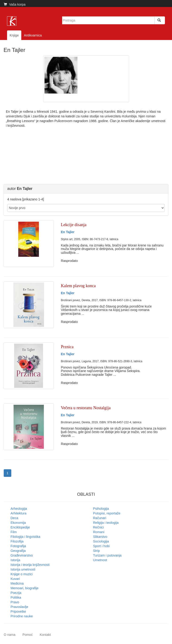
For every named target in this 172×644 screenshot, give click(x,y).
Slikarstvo (100, 537)
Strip (96, 551)
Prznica (67, 347)
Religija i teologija (106, 523)
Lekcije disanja (74, 225)
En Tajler (68, 232)
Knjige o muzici (22, 574)
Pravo (15, 602)
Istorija (15, 560)
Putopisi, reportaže (107, 513)
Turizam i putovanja (107, 555)
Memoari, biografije (24, 588)
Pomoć (28, 635)
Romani (99, 532)
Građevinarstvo (22, 555)
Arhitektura (19, 513)
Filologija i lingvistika (25, 537)
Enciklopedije (20, 527)
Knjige (14, 35)
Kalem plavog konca (78, 286)
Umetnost (100, 560)
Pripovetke (18, 611)
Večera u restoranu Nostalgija (86, 408)
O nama (10, 635)
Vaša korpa (15, 4)
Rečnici (98, 527)
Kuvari (15, 579)
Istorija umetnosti (23, 569)
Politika (16, 597)
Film (14, 532)
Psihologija (101, 509)
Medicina (17, 583)
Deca (14, 518)
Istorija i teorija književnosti (30, 565)
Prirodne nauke (22, 616)
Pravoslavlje (19, 607)
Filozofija (17, 541)
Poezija (16, 593)
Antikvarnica (33, 35)
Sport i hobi (101, 546)
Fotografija (18, 546)
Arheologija (19, 509)
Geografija (18, 551)
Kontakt (45, 635)
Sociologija (101, 541)
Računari (100, 518)
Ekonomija (18, 523)
